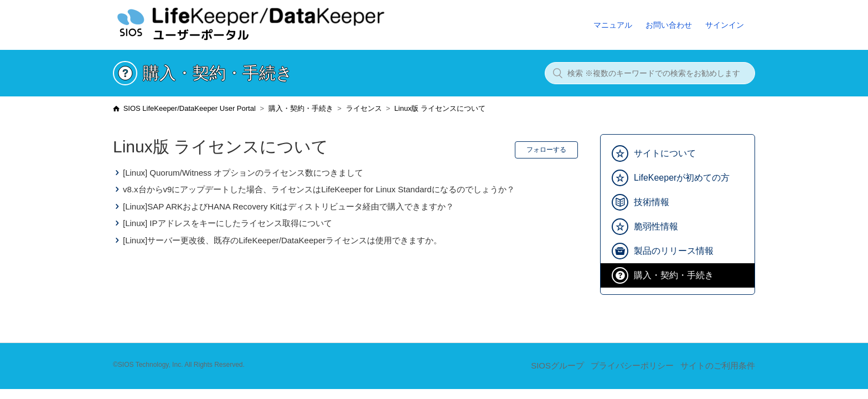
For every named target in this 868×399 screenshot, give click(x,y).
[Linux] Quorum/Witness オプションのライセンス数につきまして (243, 173)
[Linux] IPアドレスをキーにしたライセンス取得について (228, 223)
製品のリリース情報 (674, 251)
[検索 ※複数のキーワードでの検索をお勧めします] (650, 73)
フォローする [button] (546, 150)
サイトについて (665, 153)
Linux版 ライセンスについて (440, 108)
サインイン (725, 25)
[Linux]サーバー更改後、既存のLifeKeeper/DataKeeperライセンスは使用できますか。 (282, 240)
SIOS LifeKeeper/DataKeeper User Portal (190, 108)
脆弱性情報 (656, 226)
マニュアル (613, 25)
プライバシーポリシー (632, 365)
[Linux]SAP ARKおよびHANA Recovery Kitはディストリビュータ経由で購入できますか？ (288, 206)
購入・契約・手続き (301, 108)
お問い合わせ (669, 25)
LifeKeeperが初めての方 (682, 178)
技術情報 (652, 202)
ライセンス (364, 108)
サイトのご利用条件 (718, 365)
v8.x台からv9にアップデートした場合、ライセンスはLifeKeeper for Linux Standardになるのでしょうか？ (319, 189)
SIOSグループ (557, 365)
